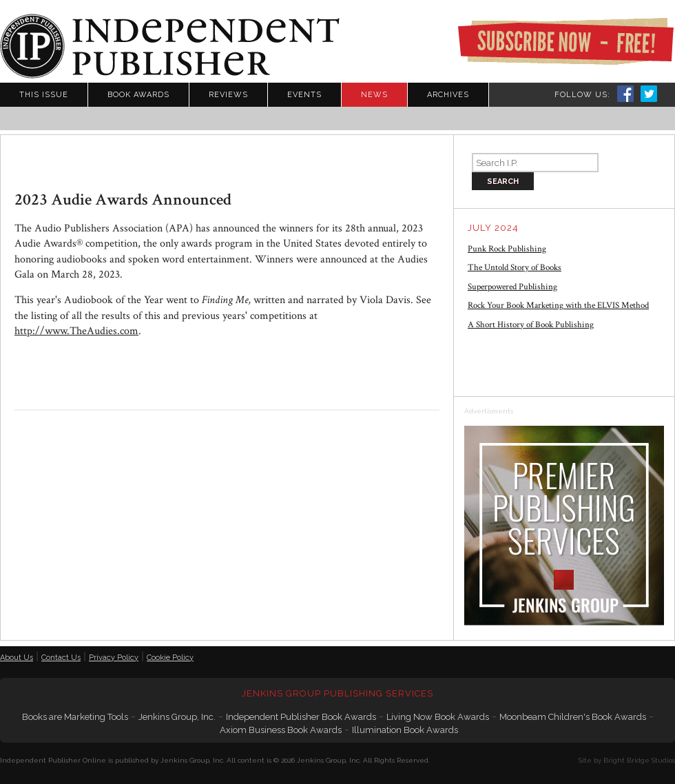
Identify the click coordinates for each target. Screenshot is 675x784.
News (374, 95)
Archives (448, 95)
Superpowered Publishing (512, 287)
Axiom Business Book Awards (281, 730)
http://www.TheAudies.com (76, 331)
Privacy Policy (114, 658)
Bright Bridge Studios (639, 760)
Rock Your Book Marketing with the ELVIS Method (558, 306)
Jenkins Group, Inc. (177, 717)
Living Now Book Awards (438, 717)
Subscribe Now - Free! (565, 41)
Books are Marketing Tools (75, 717)
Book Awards (138, 95)
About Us (17, 658)
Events (304, 95)
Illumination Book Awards (405, 730)
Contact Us (61, 658)
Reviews (228, 95)
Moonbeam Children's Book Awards (573, 717)
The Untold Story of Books (515, 268)
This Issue (44, 95)
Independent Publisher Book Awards (301, 717)
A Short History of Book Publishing (531, 325)
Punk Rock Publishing (507, 249)
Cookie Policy (170, 658)
